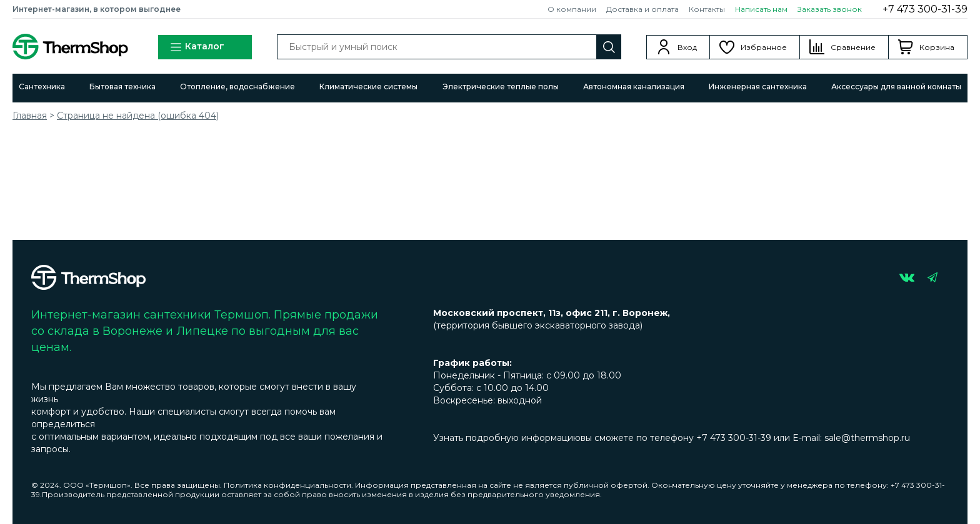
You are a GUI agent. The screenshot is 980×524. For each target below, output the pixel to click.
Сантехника (42, 87)
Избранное (764, 47)
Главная (30, 116)
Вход (687, 47)
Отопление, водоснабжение (237, 87)
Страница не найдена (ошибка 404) (138, 116)
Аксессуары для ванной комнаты (896, 87)
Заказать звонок (830, 9)
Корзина (937, 47)
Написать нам (761, 9)
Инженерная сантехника (758, 87)
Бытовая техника (122, 87)
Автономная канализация (634, 87)
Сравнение (853, 47)
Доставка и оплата (642, 9)
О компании (572, 9)
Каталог (197, 47)
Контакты (707, 9)
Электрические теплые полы (501, 87)
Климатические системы (368, 87)
